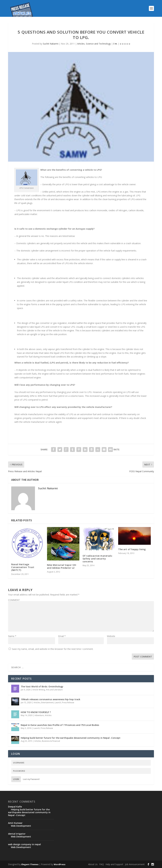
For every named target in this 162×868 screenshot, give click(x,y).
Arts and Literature (54, 690)
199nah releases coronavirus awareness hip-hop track (50, 699)
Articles (81, 44)
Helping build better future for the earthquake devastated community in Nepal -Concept (71, 738)
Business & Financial (51, 741)
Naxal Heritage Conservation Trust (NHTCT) (23, 567)
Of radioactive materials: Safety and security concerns (98, 559)
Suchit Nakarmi (51, 44)
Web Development (21, 826)
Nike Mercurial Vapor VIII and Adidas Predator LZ (62, 566)
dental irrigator (17, 834)
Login (16, 779)
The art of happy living (132, 549)
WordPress (60, 864)
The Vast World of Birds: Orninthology (42, 686)
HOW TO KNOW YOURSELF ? (36, 712)
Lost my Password (31, 779)
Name (12, 636)
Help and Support (114, 864)
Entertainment (47, 702)
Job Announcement (135, 864)
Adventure (39, 715)
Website (111, 636)
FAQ (102, 864)
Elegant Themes (30, 864)
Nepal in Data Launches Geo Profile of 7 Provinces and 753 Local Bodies (60, 725)
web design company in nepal (24, 844)
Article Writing (39, 690)
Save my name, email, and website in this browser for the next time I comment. (53, 649)
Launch (58, 702)
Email (62, 636)
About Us (93, 864)
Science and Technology (98, 44)
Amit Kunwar (15, 823)
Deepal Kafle (15, 807)
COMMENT (14, 600)
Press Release (68, 702)
